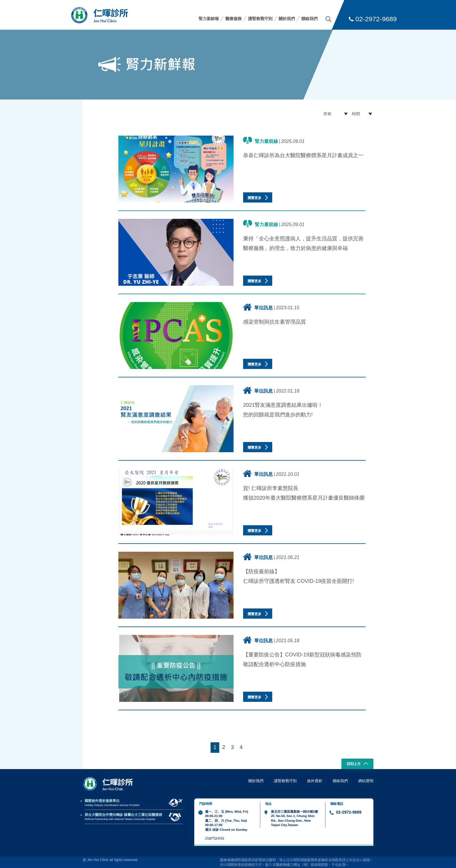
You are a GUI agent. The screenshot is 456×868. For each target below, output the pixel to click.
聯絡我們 (309, 19)
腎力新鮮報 (209, 19)
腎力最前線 (261, 140)
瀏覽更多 (258, 198)
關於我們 (287, 19)
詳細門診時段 (215, 838)
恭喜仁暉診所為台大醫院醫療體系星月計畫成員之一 (303, 155)
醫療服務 (234, 19)
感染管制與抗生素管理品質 (275, 322)
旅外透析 (315, 781)
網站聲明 (366, 781)
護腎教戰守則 (260, 19)
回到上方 (358, 764)
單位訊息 (258, 307)
